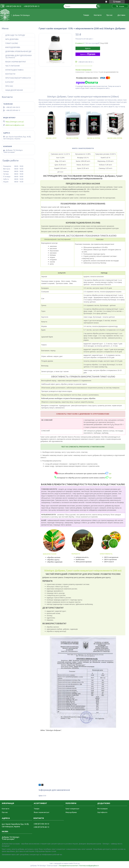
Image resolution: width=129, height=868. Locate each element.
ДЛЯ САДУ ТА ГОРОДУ (15, 35)
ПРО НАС (9, 86)
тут (110, 478)
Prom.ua (77, 863)
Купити (88, 48)
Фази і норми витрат (42, 812)
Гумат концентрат (72, 809)
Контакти (98, 15)
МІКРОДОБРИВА (13, 47)
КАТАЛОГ (10, 82)
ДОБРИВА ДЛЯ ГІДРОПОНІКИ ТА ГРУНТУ (18, 57)
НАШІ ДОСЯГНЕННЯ (14, 90)
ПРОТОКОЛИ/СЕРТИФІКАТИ (18, 78)
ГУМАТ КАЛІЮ (12, 43)
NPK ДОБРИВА (12, 39)
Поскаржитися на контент (69, 866)
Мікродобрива (71, 812)
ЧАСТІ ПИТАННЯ (12, 66)
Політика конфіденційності (89, 866)
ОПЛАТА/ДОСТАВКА (14, 70)
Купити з (88, 54)
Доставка (121, 15)
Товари (86, 15)
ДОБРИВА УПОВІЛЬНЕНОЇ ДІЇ (18, 51)
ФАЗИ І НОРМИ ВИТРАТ (16, 62)
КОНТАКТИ (10, 74)
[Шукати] (98, 6)
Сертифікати (102, 812)
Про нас (109, 15)
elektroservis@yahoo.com (15, 125)
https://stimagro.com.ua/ (15, 122)
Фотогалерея (102, 809)
